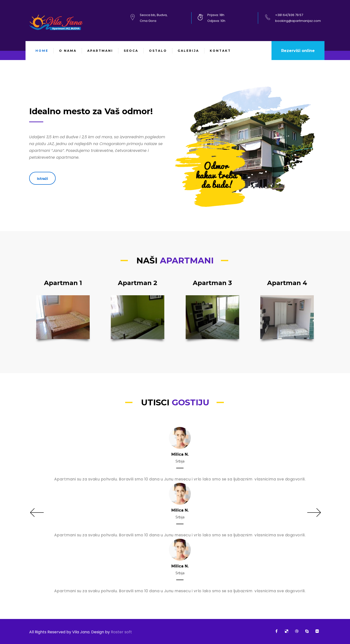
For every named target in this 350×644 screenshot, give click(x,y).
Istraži (42, 179)
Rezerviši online (298, 51)
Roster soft (121, 632)
